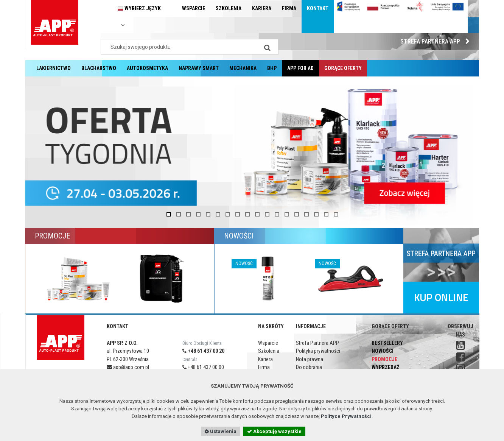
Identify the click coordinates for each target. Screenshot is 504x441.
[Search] (267, 47)
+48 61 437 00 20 (203, 351)
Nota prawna (310, 359)
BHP (272, 68)
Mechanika (243, 68)
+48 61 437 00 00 (203, 367)
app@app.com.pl (128, 367)
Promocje (384, 359)
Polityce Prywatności (346, 416)
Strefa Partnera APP (437, 41)
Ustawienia (221, 431)
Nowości (383, 351)
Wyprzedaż (385, 367)
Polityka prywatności (318, 351)
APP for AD (300, 68)
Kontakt (318, 8)
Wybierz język (139, 16)
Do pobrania (309, 367)
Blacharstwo (99, 68)
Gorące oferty (343, 68)
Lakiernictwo (54, 68)
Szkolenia (229, 8)
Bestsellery (387, 343)
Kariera (262, 8)
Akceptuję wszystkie (274, 431)
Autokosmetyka (147, 68)
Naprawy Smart (199, 68)
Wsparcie (194, 8)
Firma (289, 8)
